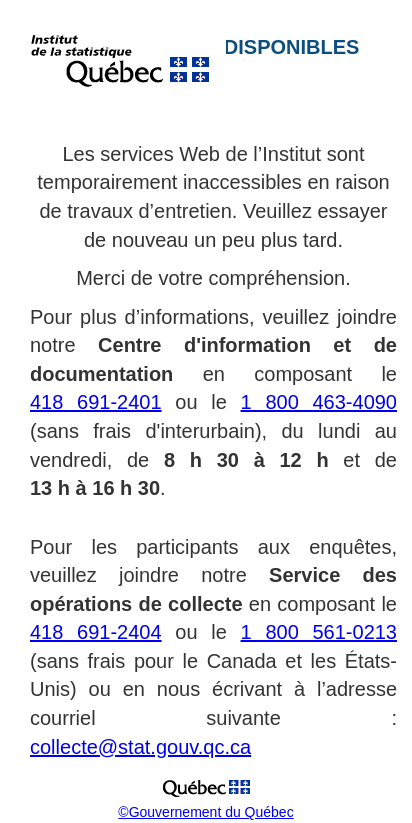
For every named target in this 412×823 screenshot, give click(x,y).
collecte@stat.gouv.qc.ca (140, 747)
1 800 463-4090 (319, 402)
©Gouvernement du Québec (205, 812)
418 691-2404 (96, 632)
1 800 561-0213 (319, 632)
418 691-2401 (96, 402)
